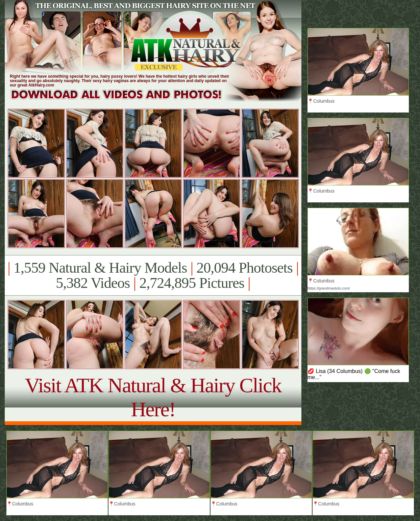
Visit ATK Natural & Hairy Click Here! (153, 397)
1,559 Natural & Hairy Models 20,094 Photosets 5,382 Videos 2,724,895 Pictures (153, 275)
